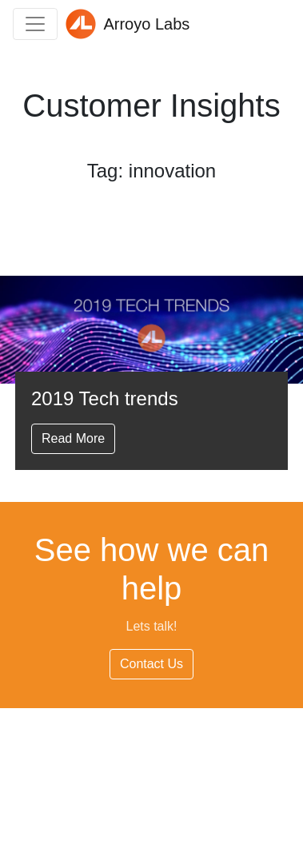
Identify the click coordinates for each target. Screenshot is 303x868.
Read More (73, 438)
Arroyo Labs (128, 24)
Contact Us (151, 664)
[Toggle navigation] (35, 24)
